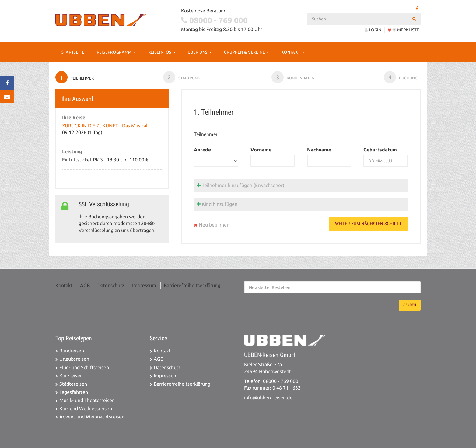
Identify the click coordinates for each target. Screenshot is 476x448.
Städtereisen (73, 384)
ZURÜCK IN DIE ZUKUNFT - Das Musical (105, 126)
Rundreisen (72, 351)
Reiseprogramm (116, 52)
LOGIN (373, 30)
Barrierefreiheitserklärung (192, 285)
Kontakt (293, 52)
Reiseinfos (162, 52)
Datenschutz (111, 285)
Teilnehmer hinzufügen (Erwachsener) (241, 185)
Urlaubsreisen (74, 359)
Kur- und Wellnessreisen (86, 409)
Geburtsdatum (380, 150)
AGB (85, 285)
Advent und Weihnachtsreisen (92, 417)
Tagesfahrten (74, 392)
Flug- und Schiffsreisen (84, 368)
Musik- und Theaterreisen (87, 400)
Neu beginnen (212, 225)
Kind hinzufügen (217, 204)
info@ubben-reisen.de (268, 398)
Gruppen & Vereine (247, 52)
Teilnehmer (75, 77)
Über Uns (200, 52)
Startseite (73, 52)
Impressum (144, 285)
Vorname (261, 150)
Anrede (202, 150)
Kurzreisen (71, 376)
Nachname (319, 150)
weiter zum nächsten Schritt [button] (368, 224)
